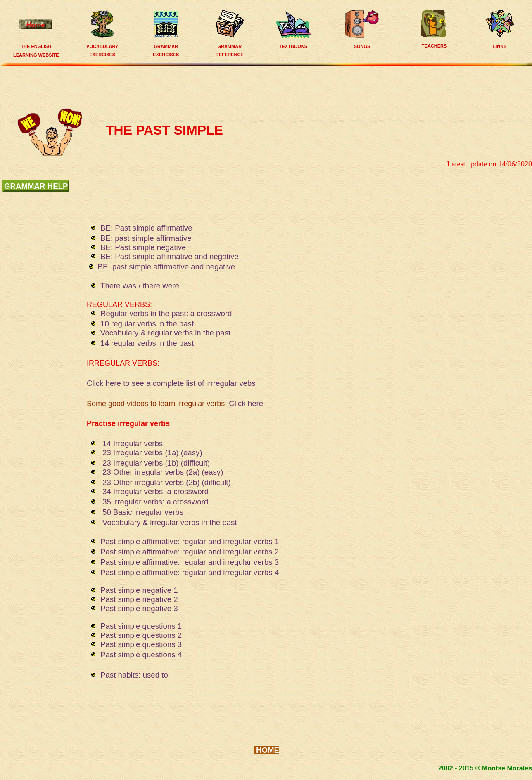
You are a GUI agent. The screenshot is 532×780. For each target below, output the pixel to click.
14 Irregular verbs (133, 444)
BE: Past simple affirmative (146, 228)
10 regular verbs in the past (147, 324)
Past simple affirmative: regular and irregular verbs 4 (190, 572)
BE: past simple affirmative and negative (167, 267)
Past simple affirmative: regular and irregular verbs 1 (190, 541)
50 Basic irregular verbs (143, 512)
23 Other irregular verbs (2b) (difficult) (167, 482)
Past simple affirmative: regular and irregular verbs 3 (190, 562)
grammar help (36, 186)
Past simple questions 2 (141, 635)
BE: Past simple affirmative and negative (170, 256)
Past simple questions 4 (141, 655)
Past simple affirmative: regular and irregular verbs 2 (190, 552)
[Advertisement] (269, 86)
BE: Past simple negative (143, 247)
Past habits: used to (134, 675)
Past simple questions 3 (141, 644)
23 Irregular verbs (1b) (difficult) (156, 463)
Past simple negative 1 (139, 590)
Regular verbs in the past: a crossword (166, 313)
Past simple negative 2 (139, 599)
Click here (246, 403)
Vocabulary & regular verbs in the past (170, 333)
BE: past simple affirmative (146, 238)
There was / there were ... (145, 286)
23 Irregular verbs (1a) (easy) (152, 453)
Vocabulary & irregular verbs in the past (170, 522)
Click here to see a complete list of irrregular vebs (171, 383)
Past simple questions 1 (141, 626)
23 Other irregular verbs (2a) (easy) (163, 472)
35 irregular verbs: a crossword (155, 502)
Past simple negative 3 (139, 608)
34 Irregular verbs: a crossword (156, 491)
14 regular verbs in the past (147, 343)
